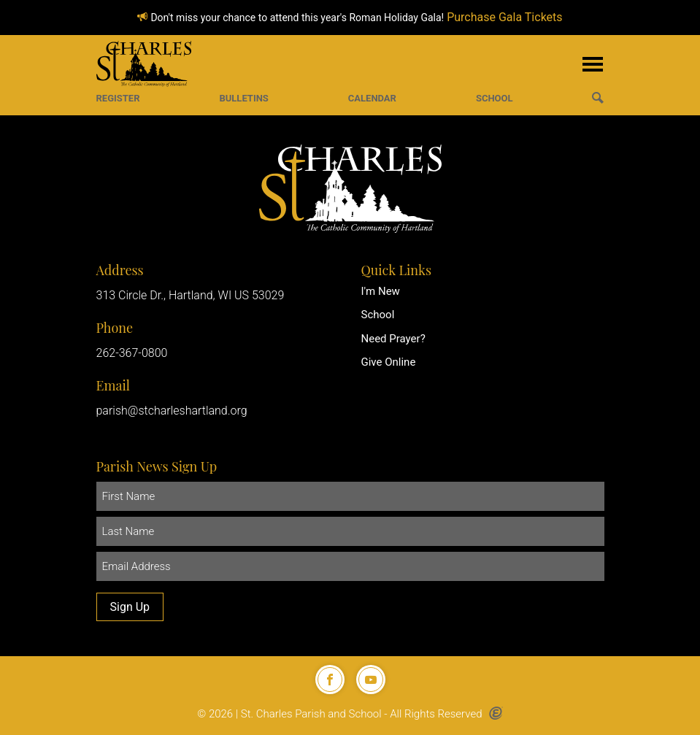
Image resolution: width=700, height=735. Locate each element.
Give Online (389, 362)
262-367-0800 (132, 353)
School (378, 315)
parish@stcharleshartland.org (172, 411)
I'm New (381, 291)
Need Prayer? (393, 339)
